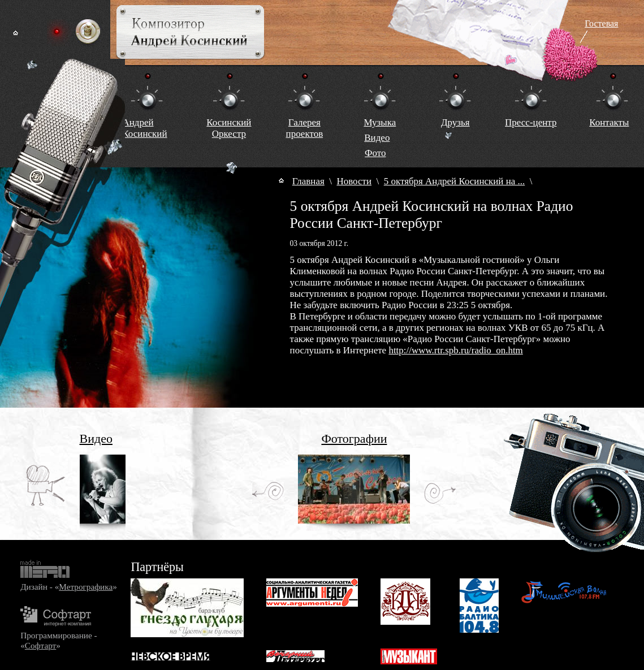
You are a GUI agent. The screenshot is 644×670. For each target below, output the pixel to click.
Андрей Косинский (144, 128)
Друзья (455, 122)
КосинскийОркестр (229, 128)
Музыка (380, 122)
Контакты (609, 122)
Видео (377, 138)
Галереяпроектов (305, 128)
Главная (308, 181)
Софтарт (40, 645)
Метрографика (86, 587)
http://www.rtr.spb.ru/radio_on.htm (455, 350)
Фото (375, 153)
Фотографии (354, 438)
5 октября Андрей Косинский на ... (455, 181)
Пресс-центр (531, 122)
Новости (354, 181)
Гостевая (601, 23)
